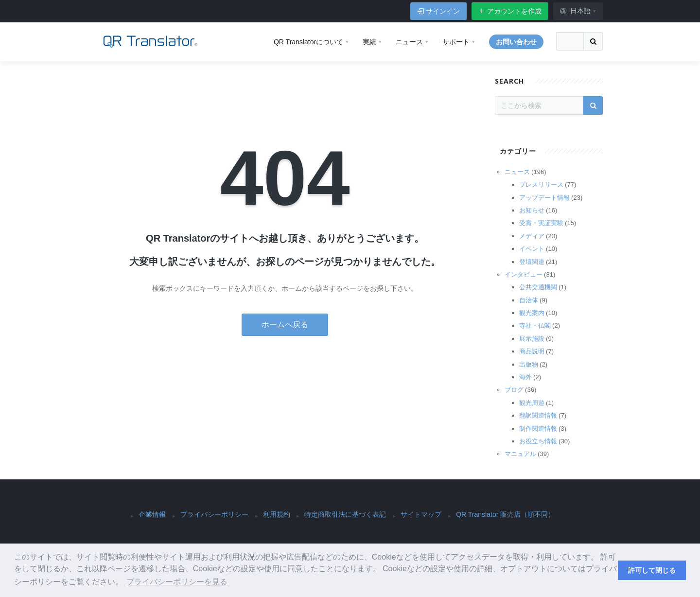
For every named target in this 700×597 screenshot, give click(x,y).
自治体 (529, 300)
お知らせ (532, 210)
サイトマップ (421, 514)
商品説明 (532, 351)
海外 (525, 377)
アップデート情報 (544, 198)
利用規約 (277, 514)
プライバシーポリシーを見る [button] (177, 582)
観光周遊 (532, 403)
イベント (532, 249)
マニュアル (520, 454)
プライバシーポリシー (214, 514)
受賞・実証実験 (541, 223)
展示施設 (532, 339)
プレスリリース (541, 184)
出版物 (529, 364)
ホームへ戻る (285, 325)
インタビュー (524, 274)
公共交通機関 (538, 287)
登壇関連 (532, 262)
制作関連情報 (538, 429)
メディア (532, 236)
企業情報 (152, 514)
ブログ (514, 390)
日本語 (575, 11)
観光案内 (532, 313)
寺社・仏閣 (535, 325)
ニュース (517, 172)
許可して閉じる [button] (652, 570)
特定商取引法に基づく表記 (345, 514)
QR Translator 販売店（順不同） (505, 514)
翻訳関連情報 (538, 415)
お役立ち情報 (538, 441)
